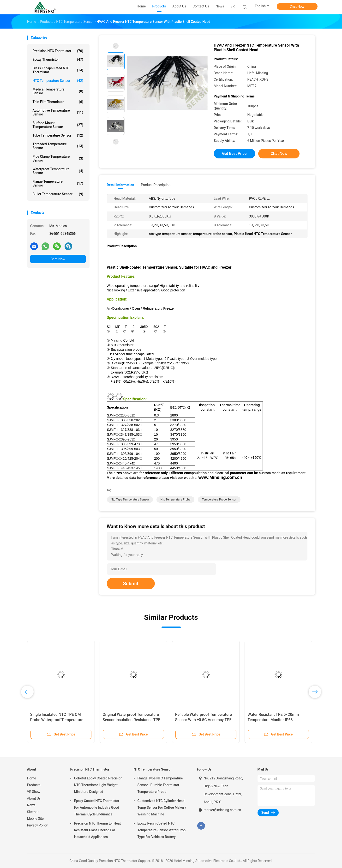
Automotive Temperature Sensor (58, 112)
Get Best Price (234, 154)
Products (34, 785)
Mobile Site (36, 819)
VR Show (34, 792)
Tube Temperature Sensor (58, 135)
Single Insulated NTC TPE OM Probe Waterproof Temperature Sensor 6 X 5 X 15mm (57, 720)
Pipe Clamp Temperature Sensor (58, 158)
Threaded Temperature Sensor (58, 146)
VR (233, 6)
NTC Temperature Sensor (58, 81)
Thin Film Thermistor (58, 102)
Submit (131, 584)
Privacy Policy (37, 825)
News (31, 805)
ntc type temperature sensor (130, 500)
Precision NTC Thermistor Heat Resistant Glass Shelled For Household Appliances (98, 830)
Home (32, 778)
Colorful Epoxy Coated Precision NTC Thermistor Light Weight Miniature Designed (98, 785)
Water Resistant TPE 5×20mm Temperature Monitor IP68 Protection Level (273, 720)
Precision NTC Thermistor (58, 51)
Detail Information (120, 185)
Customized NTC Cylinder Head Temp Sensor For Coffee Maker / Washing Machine (162, 808)
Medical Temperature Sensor (58, 91)
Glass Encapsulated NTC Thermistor (58, 70)
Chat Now (297, 6)
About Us (34, 798)
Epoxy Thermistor (58, 60)
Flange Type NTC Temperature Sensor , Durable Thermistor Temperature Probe (160, 785)
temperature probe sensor (219, 500)
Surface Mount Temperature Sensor (58, 125)
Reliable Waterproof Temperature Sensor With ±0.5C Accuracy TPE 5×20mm (204, 720)
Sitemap (33, 812)
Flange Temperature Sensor (58, 183)
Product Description (156, 185)
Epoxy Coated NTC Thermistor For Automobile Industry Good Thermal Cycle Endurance (97, 808)
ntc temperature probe (176, 500)
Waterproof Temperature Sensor (58, 171)
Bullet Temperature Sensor (58, 194)
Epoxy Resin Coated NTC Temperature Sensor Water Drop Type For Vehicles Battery (162, 830)
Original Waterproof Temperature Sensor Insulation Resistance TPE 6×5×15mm (132, 720)
